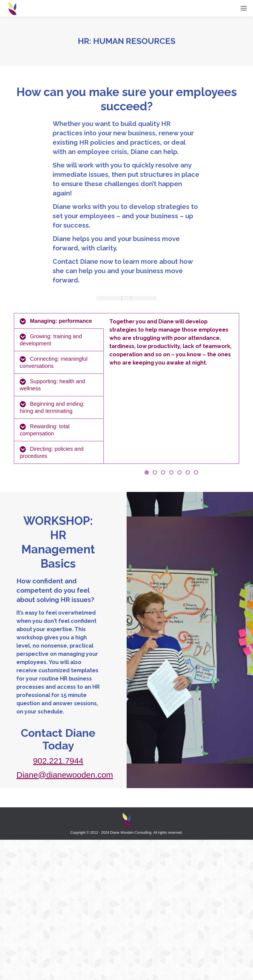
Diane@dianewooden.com (65, 775)
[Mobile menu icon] (244, 8)
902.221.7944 (58, 761)
